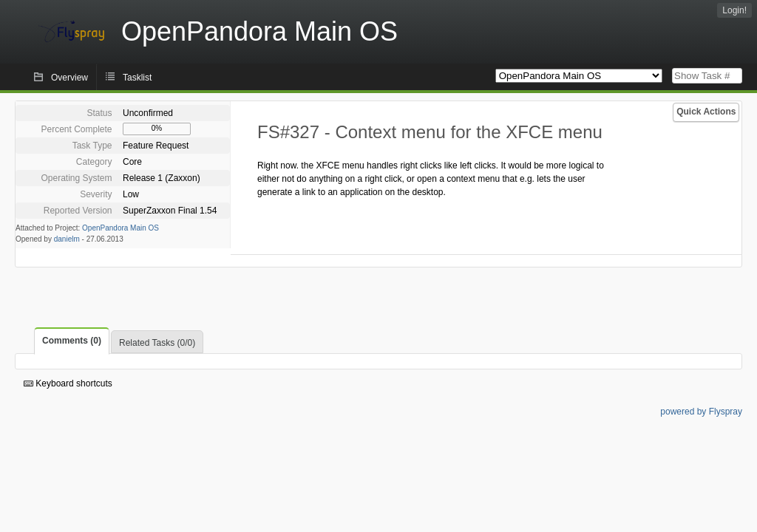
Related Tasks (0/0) (157, 343)
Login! (734, 10)
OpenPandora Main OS (120, 228)
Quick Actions (706, 112)
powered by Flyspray (701, 412)
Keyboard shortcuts (68, 383)
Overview (69, 78)
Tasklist (137, 78)
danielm (67, 239)
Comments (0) (72, 341)
